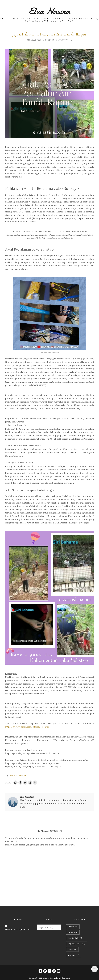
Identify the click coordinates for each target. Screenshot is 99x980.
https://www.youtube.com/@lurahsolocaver (27, 727)
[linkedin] (54, 971)
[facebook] (40, 971)
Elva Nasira (50, 11)
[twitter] (45, 971)
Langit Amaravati (65, 978)
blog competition (77, 944)
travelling (74, 955)
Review (73, 932)
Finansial (73, 927)
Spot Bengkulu (75, 938)
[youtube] (59, 971)
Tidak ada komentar (17, 776)
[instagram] (49, 971)
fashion (72, 949)
